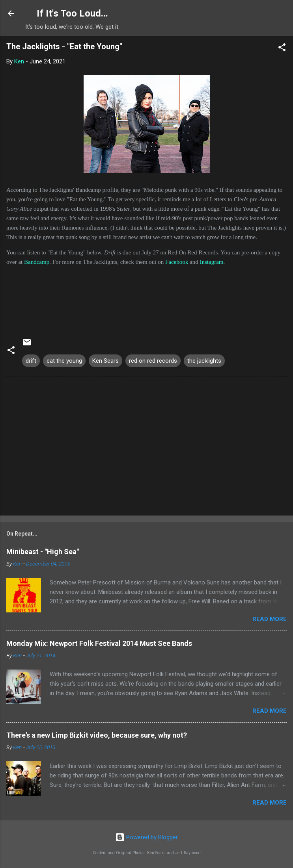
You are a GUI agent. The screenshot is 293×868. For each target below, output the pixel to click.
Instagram (211, 262)
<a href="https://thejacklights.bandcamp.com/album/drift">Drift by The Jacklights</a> (146, 296)
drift (31, 361)
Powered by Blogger (146, 837)
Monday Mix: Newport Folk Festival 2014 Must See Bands (99, 643)
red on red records (153, 361)
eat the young (64, 361)
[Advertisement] (146, 448)
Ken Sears (105, 361)
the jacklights (204, 361)
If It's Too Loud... (72, 13)
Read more (270, 619)
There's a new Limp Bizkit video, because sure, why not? (97, 735)
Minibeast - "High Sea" (43, 552)
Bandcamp (37, 262)
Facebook (177, 262)
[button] (282, 49)
